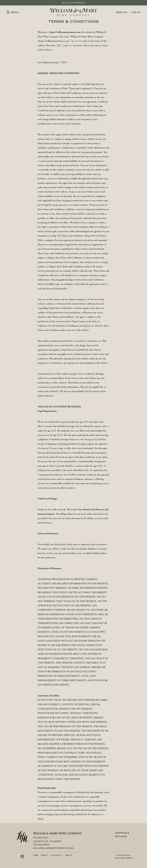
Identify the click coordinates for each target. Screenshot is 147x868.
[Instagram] (22, 857)
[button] (13, 12)
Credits (69, 855)
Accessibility (57, 855)
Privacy (45, 855)
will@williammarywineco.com (53, 848)
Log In (136, 12)
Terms (36, 855)
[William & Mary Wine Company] (22, 837)
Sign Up (122, 12)
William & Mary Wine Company (74, 12)
